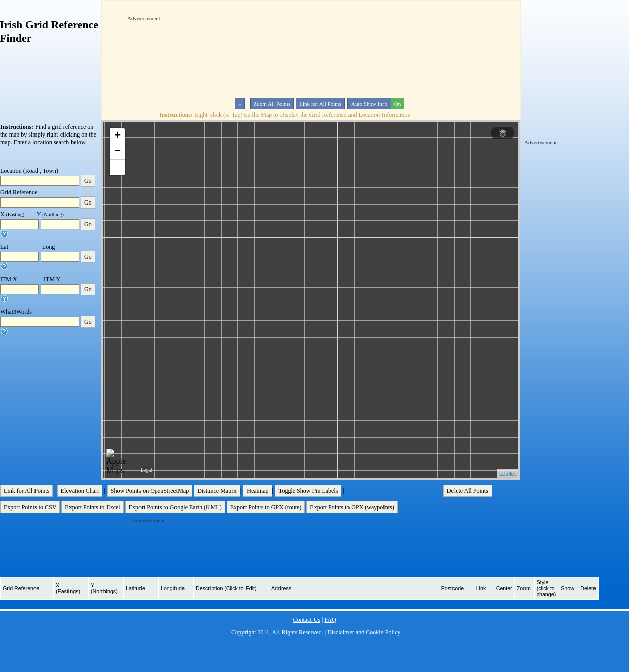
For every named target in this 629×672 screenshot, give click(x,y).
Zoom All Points (272, 104)
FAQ (330, 620)
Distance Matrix (217, 491)
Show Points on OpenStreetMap (150, 491)
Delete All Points (468, 491)
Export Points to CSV (30, 507)
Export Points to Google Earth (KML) (175, 507)
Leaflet (508, 474)
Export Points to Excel (92, 507)
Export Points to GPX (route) (266, 507)
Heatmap (257, 491)
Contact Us (306, 620)
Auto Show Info (376, 104)
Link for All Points (320, 104)
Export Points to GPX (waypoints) (352, 507)
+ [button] (117, 136)
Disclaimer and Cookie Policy (364, 632)
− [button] (117, 152)
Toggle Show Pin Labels (308, 491)
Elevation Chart (80, 491)
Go (88, 181)
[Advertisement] (159, 53)
